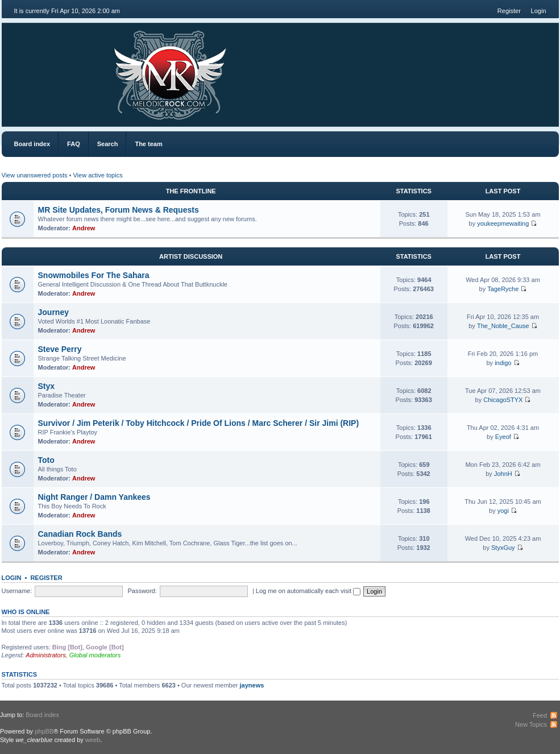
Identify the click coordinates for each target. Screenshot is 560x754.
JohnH (503, 474)
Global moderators (95, 655)
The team (148, 144)
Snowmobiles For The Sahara (94, 275)
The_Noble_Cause (503, 326)
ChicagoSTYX (503, 400)
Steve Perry (60, 349)
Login (539, 11)
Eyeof (503, 437)
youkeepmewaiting (503, 223)
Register (509, 11)
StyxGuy (503, 548)
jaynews (252, 685)
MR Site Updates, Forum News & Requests (119, 210)
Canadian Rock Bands (80, 534)
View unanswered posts (35, 175)
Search (108, 144)
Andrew (84, 228)
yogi (503, 511)
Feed (540, 715)
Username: (17, 591)
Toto (46, 460)
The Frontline (191, 191)
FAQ (74, 144)
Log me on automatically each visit (308, 591)
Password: (142, 591)
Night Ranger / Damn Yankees (94, 497)
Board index (32, 144)
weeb (93, 740)
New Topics (531, 724)
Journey (53, 312)
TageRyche (503, 289)
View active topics (98, 175)
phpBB (44, 731)
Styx (47, 386)
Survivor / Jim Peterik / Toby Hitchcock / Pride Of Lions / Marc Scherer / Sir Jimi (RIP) (199, 423)
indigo (503, 363)
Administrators (45, 655)
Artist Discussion (191, 256)
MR (66, 68)
